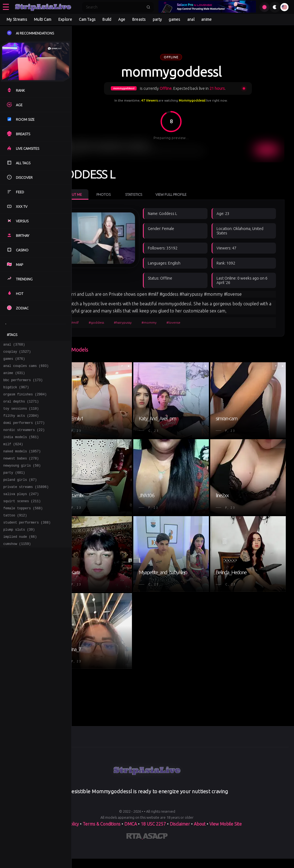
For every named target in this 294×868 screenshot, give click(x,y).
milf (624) (13, 456)
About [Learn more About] (200, 852)
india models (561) (21, 448)
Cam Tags (87, 19)
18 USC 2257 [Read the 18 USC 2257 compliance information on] (153, 852)
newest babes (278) (21, 472)
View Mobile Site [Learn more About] (226, 852)
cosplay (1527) (17, 353)
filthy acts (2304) (21, 425)
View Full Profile (191, 183)
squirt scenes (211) (22, 520)
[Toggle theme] (275, 7)
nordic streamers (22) (24, 440)
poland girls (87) (20, 496)
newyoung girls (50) (22, 480)
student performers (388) (27, 544)
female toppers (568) (23, 528)
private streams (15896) (26, 504)
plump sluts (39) (19, 552)
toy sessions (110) (21, 417)
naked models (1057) (22, 464)
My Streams (17, 19)
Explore (65, 19)
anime (207, 19)
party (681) (14, 488)
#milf (95, 378)
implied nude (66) (20, 560)
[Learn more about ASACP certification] (155, 865)
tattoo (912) (15, 536)
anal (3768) (14, 345)
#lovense (194, 378)
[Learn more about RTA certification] (135, 865)
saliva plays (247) (21, 512)
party (157, 19)
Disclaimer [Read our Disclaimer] (180, 852)
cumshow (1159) (17, 567)
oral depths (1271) (21, 409)
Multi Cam (43, 19)
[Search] (114, 7)
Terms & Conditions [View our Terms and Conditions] (102, 852)
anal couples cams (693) (26, 369)
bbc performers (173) (23, 385)
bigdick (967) (16, 393)
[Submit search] (148, 7)
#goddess (117, 378)
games (175, 19)
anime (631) (14, 377)
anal (191, 19)
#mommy (169, 378)
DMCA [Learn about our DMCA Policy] (131, 852)
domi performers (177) (24, 432)
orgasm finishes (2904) (25, 401)
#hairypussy (143, 378)
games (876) (14, 361)
